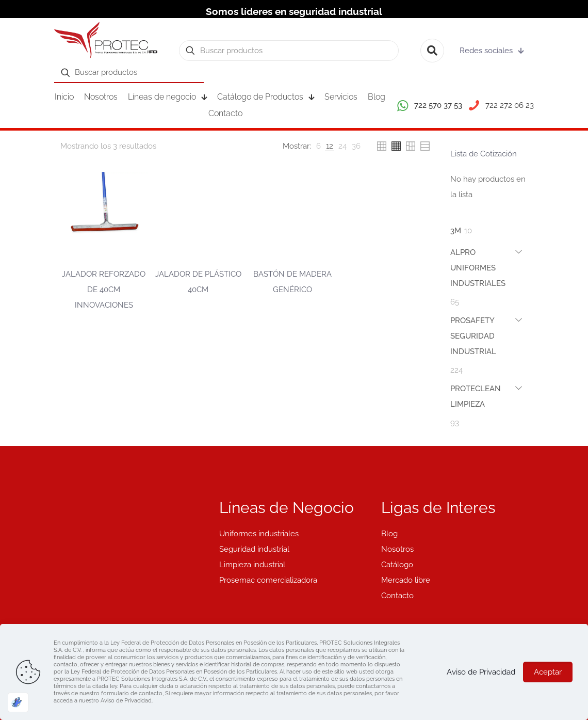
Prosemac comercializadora (268, 580)
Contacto (397, 596)
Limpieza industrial (252, 565)
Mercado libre (406, 580)
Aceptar (548, 672)
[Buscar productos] (289, 51)
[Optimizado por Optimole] (18, 702)
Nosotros (397, 549)
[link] (319, 146)
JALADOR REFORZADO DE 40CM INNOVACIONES (104, 290)
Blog (389, 534)
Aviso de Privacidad (481, 672)
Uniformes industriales (259, 534)
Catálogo (397, 565)
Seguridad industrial (254, 549)
